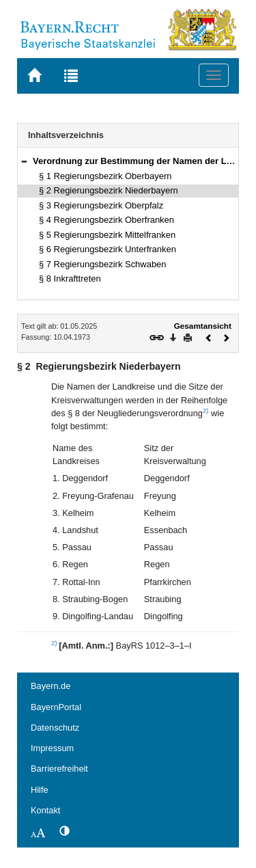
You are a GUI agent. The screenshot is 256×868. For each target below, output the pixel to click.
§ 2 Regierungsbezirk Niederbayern (109, 190)
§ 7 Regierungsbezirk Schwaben (103, 264)
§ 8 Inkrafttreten (70, 279)
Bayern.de (51, 686)
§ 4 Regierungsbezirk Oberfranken (106, 220)
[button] (24, 161)
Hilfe (40, 790)
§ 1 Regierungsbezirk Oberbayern (105, 176)
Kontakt (45, 810)
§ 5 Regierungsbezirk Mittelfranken (107, 235)
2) (206, 410)
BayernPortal (56, 707)
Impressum (52, 748)
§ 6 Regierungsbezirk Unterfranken (108, 249)
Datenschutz (55, 728)
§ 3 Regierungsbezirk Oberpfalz (101, 205)
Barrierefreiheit (59, 769)
